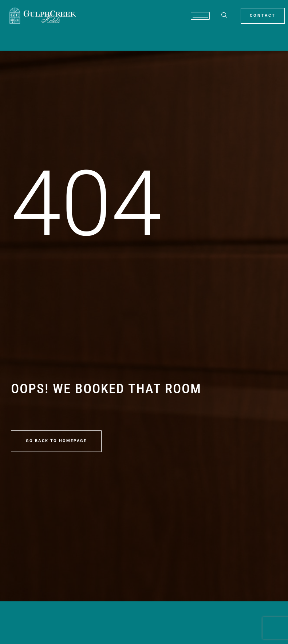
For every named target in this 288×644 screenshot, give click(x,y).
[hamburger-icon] (200, 16)
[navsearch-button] (224, 16)
